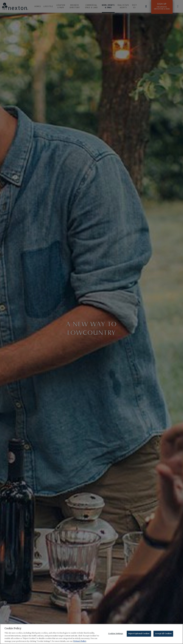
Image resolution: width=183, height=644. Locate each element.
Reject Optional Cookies (139, 634)
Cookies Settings (116, 634)
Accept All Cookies (163, 634)
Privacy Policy (80, 642)
